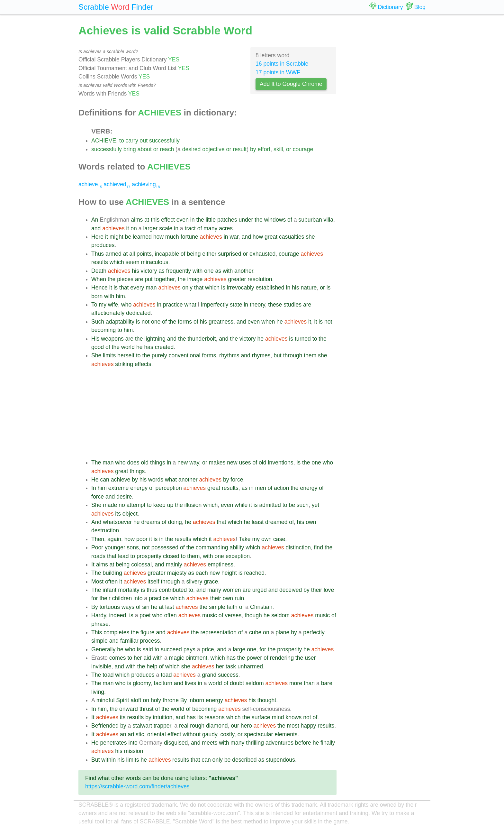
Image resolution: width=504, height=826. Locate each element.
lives (190, 683)
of (290, 220)
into (138, 598)
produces (103, 245)
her (138, 658)
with (198, 271)
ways (128, 607)
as (162, 271)
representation (218, 632)
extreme (119, 488)
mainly (174, 564)
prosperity (149, 556)
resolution (260, 279)
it (128, 228)
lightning (155, 339)
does (133, 463)
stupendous (280, 760)
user (310, 658)
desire (124, 497)
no (122, 505)
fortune (189, 237)
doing (175, 522)
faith (232, 607)
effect (168, 220)
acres (226, 228)
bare (327, 683)
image (195, 279)
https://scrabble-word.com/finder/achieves (137, 786)
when (268, 322)
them (310, 355)
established (270, 288)
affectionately (108, 313)
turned (303, 339)
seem (133, 262)
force (237, 480)
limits (109, 355)
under (246, 220)
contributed (173, 590)
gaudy (210, 734)
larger (150, 228)
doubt (237, 683)
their (317, 590)
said (148, 649)
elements (286, 734)
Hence (99, 288)
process (150, 641)
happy (308, 726)
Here (97, 237)
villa (328, 220)
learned (142, 237)
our (235, 726)
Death (99, 271)
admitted (270, 505)
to (122, 141)
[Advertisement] (214, 413)
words (156, 480)
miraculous (155, 262)
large (239, 649)
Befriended (105, 726)
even (183, 220)
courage (303, 149)
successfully (164, 141)
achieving (146, 184)
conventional (185, 355)
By (95, 607)
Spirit (122, 700)
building (112, 573)
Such (98, 322)
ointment (196, 658)
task (231, 666)
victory (149, 271)
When (99, 279)
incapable (167, 254)
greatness (221, 322)
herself (126, 355)
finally (328, 743)
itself (153, 582)
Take (244, 539)
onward (129, 709)
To (94, 305)
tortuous (110, 607)
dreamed (276, 522)
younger (115, 547)
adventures (279, 743)
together (165, 279)
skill (278, 149)
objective (213, 149)
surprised (230, 254)
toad (108, 675)
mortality (129, 590)
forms (185, 322)
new (183, 463)
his (135, 271)
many (210, 228)
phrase (100, 624)
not (146, 322)
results (100, 262)
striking (124, 364)
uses (245, 463)
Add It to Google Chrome (291, 84)
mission (134, 751)
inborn (196, 700)
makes (217, 463)
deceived (291, 590)
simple (217, 607)
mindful (106, 700)
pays (189, 649)
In (94, 488)
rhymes (261, 355)
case (279, 539)
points (144, 254)
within (108, 760)
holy (156, 700)
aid (147, 658)
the (200, 220)
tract (190, 228)
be (128, 237)
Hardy (99, 615)
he (280, 322)
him (120, 296)
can (104, 480)
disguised (176, 743)
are (139, 279)
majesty (177, 573)
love (329, 590)
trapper (162, 726)
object (130, 514)
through (293, 355)
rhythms (229, 355)
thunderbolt (202, 339)
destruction (105, 530)
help (152, 666)
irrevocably (241, 288)
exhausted (262, 254)
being (194, 254)
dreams (151, 522)
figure (148, 632)
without (192, 734)
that (124, 288)
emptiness (221, 564)
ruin (239, 598)
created (164, 347)
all (132, 254)
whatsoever (117, 522)
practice (173, 305)
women (232, 590)
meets (210, 743)
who (126, 305)
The (96, 463)
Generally (103, 649)
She (96, 355)
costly (227, 734)
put (148, 279)
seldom (280, 615)
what (190, 305)
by (253, 149)
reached (254, 573)
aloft (136, 700)
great (271, 237)
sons (133, 547)
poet (145, 615)
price (208, 649)
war (234, 237)
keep (159, 505)
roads (98, 556)
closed (171, 556)
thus (152, 590)
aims (137, 220)
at (147, 220)
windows (275, 220)
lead (123, 556)
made (110, 505)
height (229, 573)
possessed (165, 547)
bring (130, 149)
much (172, 237)
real (184, 726)
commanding (212, 547)
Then (98, 539)
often (111, 582)
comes (118, 658)
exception (238, 556)
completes (116, 632)
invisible (101, 666)
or (156, 149)
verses (233, 615)
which (117, 262)
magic (177, 658)
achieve (90, 184)
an (123, 734)
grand (209, 675)
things (158, 463)
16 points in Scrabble (282, 64)
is (116, 288)
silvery (194, 582)
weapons (112, 339)
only (187, 288)
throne (171, 700)
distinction (298, 547)
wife (113, 305)
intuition (163, 717)
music (210, 615)
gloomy (142, 683)
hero (246, 726)
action (281, 488)
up (170, 505)
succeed (171, 649)
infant (109, 590)
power (254, 658)
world (128, 347)
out (144, 141)
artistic (136, 734)
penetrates (113, 743)
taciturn (163, 683)
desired (192, 149)
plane (282, 632)
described (244, 760)
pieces (125, 279)
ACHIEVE (104, 141)
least (258, 522)
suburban (310, 220)
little (211, 220)
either (209, 254)
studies (292, 305)
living (98, 692)
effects (143, 364)
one (209, 271)
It (93, 564)
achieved (117, 184)
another (244, 271)
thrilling (255, 743)
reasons (215, 717)
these (275, 305)
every (137, 288)
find (319, 547)
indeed (117, 615)
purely (159, 355)
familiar (129, 641)
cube (255, 632)
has (148, 347)
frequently (179, 271)
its (118, 514)
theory (257, 305)
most (293, 726)
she (310, 237)
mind (278, 717)
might (117, 237)
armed (113, 254)
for (95, 598)
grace (211, 582)
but (277, 355)
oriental (157, 734)
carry (132, 141)
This (97, 632)
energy (139, 488)
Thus (98, 254)
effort (264, 149)
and (96, 228)
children (122, 598)
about (145, 149)
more (296, 683)
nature (309, 288)
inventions (280, 463)
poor (142, 539)
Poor (97, 547)
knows (293, 717)
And (96, 522)
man (151, 288)
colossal (141, 564)
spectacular (258, 734)
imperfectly (215, 305)
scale (166, 228)
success (228, 675)
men (261, 488)
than (309, 683)
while (241, 505)
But (95, 760)
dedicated (138, 313)
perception (169, 488)
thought (267, 700)
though (253, 615)
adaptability (120, 322)
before (303, 743)
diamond (217, 726)
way (194, 463)
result (240, 149)
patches (227, 220)
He (95, 480)
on (134, 228)
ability (237, 547)
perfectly (314, 632)
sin (146, 607)
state (236, 305)
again (114, 539)
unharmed (250, 666)
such (303, 505)
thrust (147, 709)
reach (167, 149)
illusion (193, 505)
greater (237, 279)
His (95, 339)
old (145, 463)
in (193, 220)
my (102, 305)
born (97, 296)
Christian (261, 607)
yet (315, 505)
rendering (282, 658)
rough (197, 726)
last (170, 607)
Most (97, 582)
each (202, 573)
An (95, 220)
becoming (104, 330)
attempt (136, 505)
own (311, 522)
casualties (292, 237)
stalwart (142, 726)
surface (261, 717)
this (155, 220)
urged (260, 590)
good (98, 347)
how (158, 237)
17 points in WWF (278, 72)
